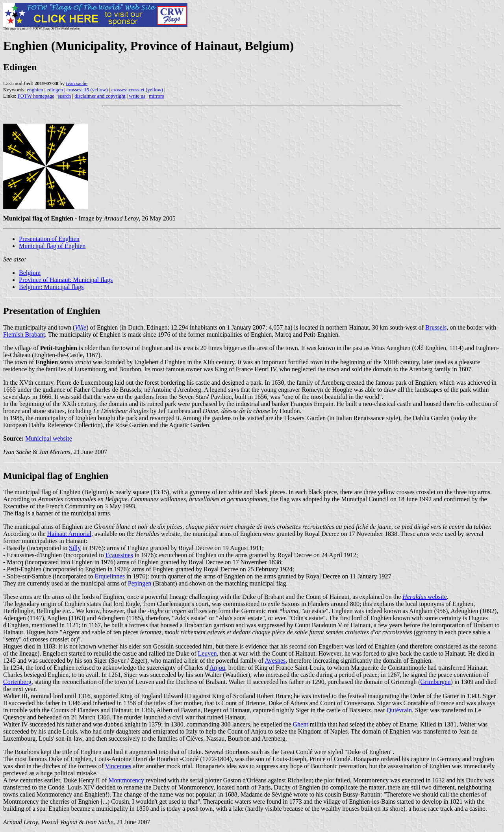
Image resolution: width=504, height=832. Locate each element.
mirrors (156, 96)
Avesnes (275, 661)
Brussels (436, 327)
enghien (35, 90)
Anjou (217, 668)
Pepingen (140, 583)
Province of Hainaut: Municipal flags (66, 280)
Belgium (30, 273)
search (64, 96)
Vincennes (118, 766)
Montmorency (126, 780)
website (424, 597)
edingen (55, 90)
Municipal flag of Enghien (52, 246)
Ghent (301, 724)
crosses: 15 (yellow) (87, 90)
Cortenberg (17, 682)
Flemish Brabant (24, 334)
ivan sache (77, 83)
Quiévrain (399, 710)
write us (137, 96)
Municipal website (49, 438)
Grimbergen (436, 682)
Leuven (207, 653)
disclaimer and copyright (100, 96)
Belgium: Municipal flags (51, 287)
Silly (75, 548)
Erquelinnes (110, 576)
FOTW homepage (36, 96)
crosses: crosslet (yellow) (137, 90)
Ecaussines (119, 555)
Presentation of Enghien (49, 239)
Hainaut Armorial (69, 534)
